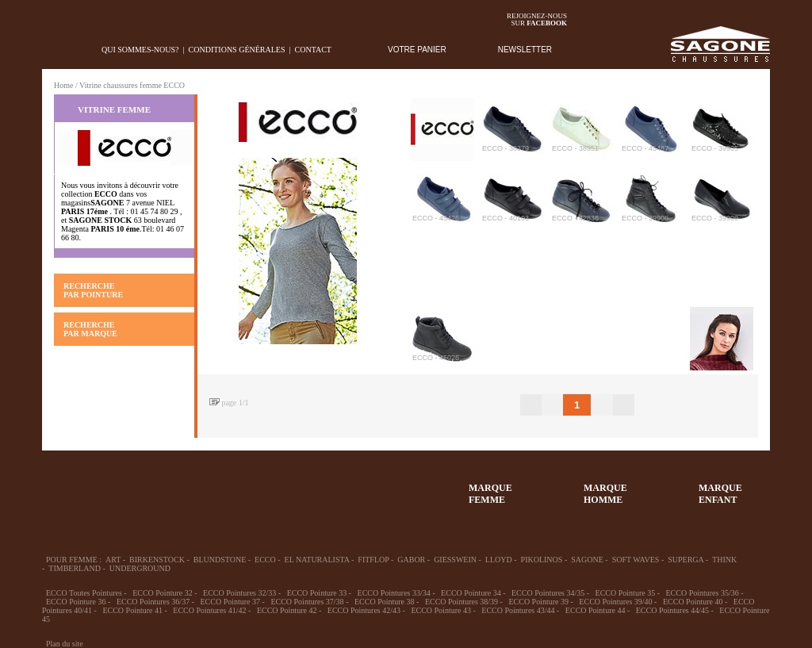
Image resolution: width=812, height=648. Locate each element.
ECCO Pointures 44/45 (672, 610)
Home (63, 85)
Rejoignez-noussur (537, 19)
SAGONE (587, 560)
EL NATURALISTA (317, 560)
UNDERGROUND (140, 568)
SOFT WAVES (636, 560)
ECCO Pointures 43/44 (518, 610)
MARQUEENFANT (720, 494)
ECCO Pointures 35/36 (703, 593)
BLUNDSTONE (220, 560)
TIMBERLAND (75, 568)
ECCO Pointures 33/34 (394, 593)
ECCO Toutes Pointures (84, 593)
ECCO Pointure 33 (317, 593)
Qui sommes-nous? (140, 50)
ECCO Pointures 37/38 (307, 602)
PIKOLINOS (542, 560)
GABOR (411, 560)
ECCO (265, 560)
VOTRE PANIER (417, 50)
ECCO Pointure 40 (693, 602)
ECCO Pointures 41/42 (209, 610)
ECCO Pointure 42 (287, 610)
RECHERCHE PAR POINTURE (93, 290)
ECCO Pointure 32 (163, 593)
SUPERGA (686, 560)
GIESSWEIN (455, 560)
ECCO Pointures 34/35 (548, 593)
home (54, 50)
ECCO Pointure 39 (538, 602)
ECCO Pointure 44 (596, 610)
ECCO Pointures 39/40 (615, 602)
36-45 (128, 486)
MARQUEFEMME (490, 494)
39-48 (186, 486)
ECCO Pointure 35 (626, 593)
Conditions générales (237, 50)
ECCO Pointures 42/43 (364, 610)
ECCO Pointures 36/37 (153, 602)
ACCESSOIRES (359, 486)
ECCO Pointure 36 (76, 602)
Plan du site (65, 644)
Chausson (301, 486)
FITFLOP (373, 560)
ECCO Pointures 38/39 (462, 602)
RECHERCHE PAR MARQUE (90, 329)
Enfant (243, 486)
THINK (724, 560)
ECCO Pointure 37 (230, 602)
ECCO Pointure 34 (471, 593)
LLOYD (499, 560)
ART (113, 560)
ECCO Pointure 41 (132, 610)
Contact (313, 50)
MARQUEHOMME (605, 494)
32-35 (70, 486)
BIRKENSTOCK (157, 560)
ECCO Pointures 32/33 (239, 593)
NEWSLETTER (525, 50)
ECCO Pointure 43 (441, 610)
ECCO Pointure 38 (385, 602)
